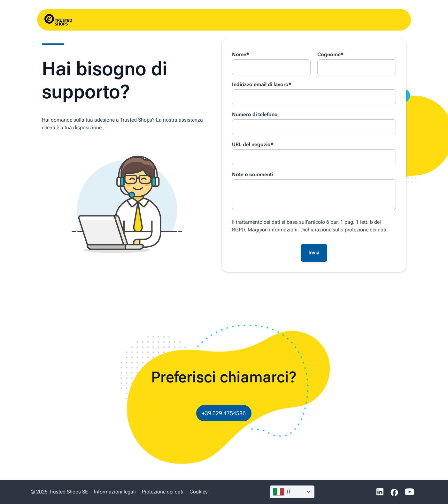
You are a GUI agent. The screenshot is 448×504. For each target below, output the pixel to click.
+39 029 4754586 (224, 413)
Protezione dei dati (163, 492)
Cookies (199, 492)
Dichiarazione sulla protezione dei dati (343, 230)
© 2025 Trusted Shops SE (59, 492)
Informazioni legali (116, 492)
